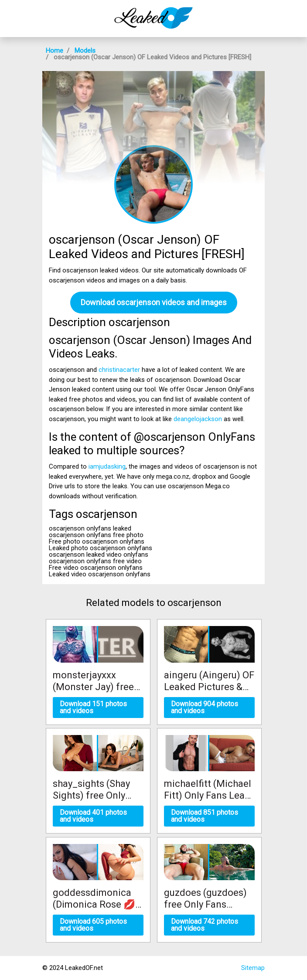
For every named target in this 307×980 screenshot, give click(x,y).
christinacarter (119, 370)
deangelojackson (198, 419)
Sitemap (253, 968)
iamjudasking (107, 466)
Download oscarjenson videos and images (154, 302)
